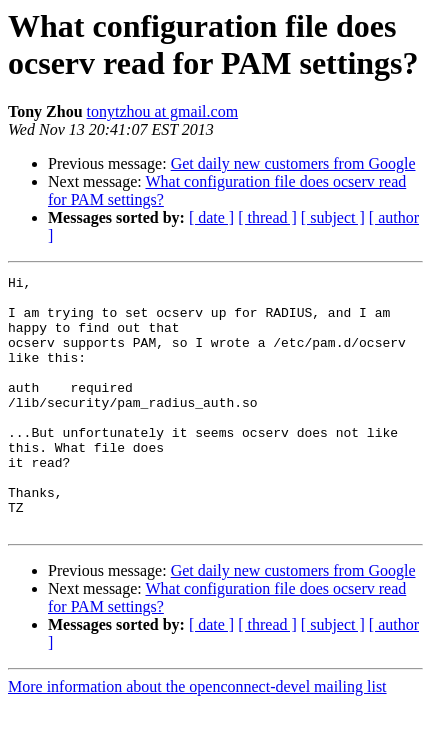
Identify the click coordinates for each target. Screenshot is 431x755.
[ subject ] (333, 217)
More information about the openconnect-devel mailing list (197, 737)
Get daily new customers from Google (293, 163)
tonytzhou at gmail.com (163, 111)
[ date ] (211, 217)
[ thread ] (267, 217)
